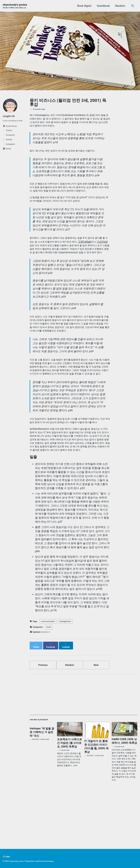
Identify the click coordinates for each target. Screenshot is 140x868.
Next (96, 715)
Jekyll (39, 861)
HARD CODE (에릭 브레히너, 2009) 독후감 (124, 792)
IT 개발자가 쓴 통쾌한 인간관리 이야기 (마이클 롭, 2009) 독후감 (96, 798)
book (49, 679)
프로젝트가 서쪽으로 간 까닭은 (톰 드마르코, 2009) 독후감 (69, 794)
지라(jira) (50, 260)
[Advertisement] (83, 747)
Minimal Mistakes (51, 861)
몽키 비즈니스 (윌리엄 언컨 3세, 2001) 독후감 (68, 103)
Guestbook (102, 6)
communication (48, 673)
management (65, 673)
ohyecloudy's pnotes (16, 6)
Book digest (83, 6)
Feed (7, 857)
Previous (43, 715)
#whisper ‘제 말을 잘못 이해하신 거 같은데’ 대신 (42, 784)
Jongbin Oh (10, 116)
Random (119, 6)
